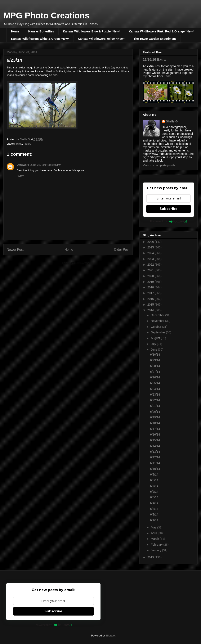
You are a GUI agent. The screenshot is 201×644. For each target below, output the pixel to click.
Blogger (111, 636)
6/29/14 (155, 360)
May (154, 527)
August (156, 338)
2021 (151, 270)
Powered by (169, 221)
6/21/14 (155, 406)
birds (19, 144)
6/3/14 (154, 509)
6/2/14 (154, 514)
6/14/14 (155, 446)
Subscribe (169, 209)
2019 (151, 282)
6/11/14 (155, 463)
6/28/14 (155, 366)
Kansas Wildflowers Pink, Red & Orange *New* (161, 31)
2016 (151, 299)
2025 (151, 247)
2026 (151, 242)
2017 (151, 293)
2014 (151, 310)
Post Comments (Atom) (76, 263)
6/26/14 (155, 377)
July (154, 344)
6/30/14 (155, 355)
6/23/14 (155, 395)
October (156, 327)
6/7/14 (154, 486)
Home (15, 31)
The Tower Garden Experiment (155, 39)
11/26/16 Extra (154, 59)
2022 (151, 265)
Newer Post (15, 250)
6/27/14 (155, 372)
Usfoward (23, 165)
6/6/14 (154, 492)
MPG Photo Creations (46, 15)
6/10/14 (155, 469)
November (158, 321)
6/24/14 (155, 389)
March (155, 539)
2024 (151, 253)
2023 (151, 259)
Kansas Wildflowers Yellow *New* (101, 39)
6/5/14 (154, 497)
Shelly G (172, 121)
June (154, 350)
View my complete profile (159, 165)
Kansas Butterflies (41, 31)
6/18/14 (155, 423)
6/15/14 (155, 440)
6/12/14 (155, 457)
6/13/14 (155, 452)
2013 (151, 557)
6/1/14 (154, 520)
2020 (151, 276)
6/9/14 (154, 474)
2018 (151, 287)
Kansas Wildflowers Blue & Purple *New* (91, 31)
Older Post (122, 250)
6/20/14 (155, 412)
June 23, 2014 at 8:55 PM (46, 165)
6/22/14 (155, 400)
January (156, 550)
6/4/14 (154, 503)
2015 (151, 305)
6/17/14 (155, 429)
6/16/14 (155, 434)
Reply (20, 176)
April (154, 533)
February (157, 545)
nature (28, 144)
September (158, 332)
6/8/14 (154, 480)
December (158, 315)
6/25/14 (155, 383)
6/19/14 (155, 417)
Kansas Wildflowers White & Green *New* (40, 39)
